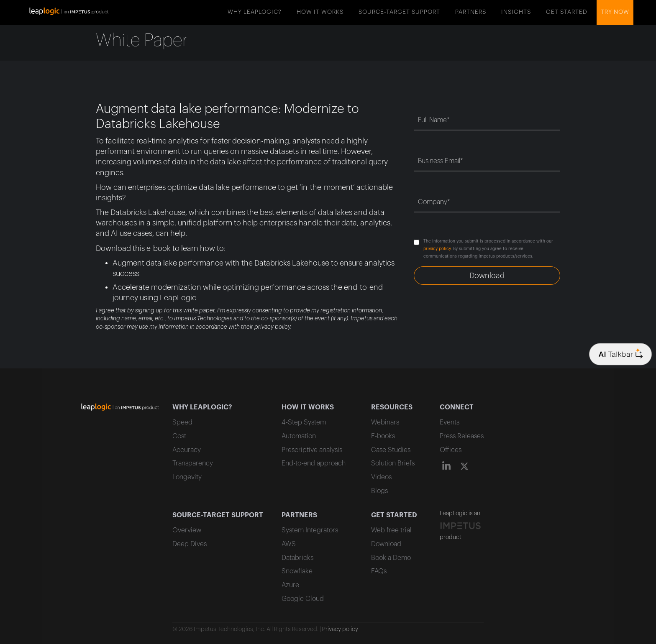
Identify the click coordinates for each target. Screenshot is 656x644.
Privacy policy (340, 629)
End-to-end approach (314, 463)
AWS (289, 544)
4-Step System (304, 422)
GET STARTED (567, 12)
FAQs (379, 571)
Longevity (187, 477)
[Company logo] (620, 354)
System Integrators (310, 530)
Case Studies (391, 450)
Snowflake (297, 571)
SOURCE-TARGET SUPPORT (399, 12)
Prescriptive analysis (312, 450)
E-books (383, 436)
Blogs (379, 491)
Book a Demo (391, 558)
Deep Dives (190, 544)
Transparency (193, 463)
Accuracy (187, 450)
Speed (182, 422)
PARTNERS (471, 12)
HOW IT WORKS (320, 12)
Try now (615, 12)
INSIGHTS (516, 12)
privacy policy (437, 249)
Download (386, 544)
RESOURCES (392, 407)
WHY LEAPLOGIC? (255, 12)
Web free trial (391, 530)
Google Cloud (303, 599)
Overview (187, 530)
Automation (299, 436)
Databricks (297, 558)
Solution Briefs (393, 463)
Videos (381, 477)
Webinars (385, 422)
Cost (179, 436)
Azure (290, 585)
